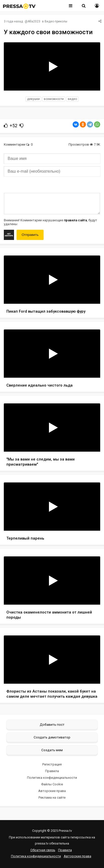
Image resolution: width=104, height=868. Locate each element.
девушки (33, 99)
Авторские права (52, 791)
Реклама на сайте (52, 797)
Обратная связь (43, 850)
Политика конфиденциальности (52, 778)
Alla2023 (34, 21)
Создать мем (52, 750)
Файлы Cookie (52, 784)
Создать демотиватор (52, 737)
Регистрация (52, 764)
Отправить (30, 235)
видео (72, 99)
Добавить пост (52, 724)
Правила (52, 771)
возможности (54, 99)
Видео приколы (56, 21)
